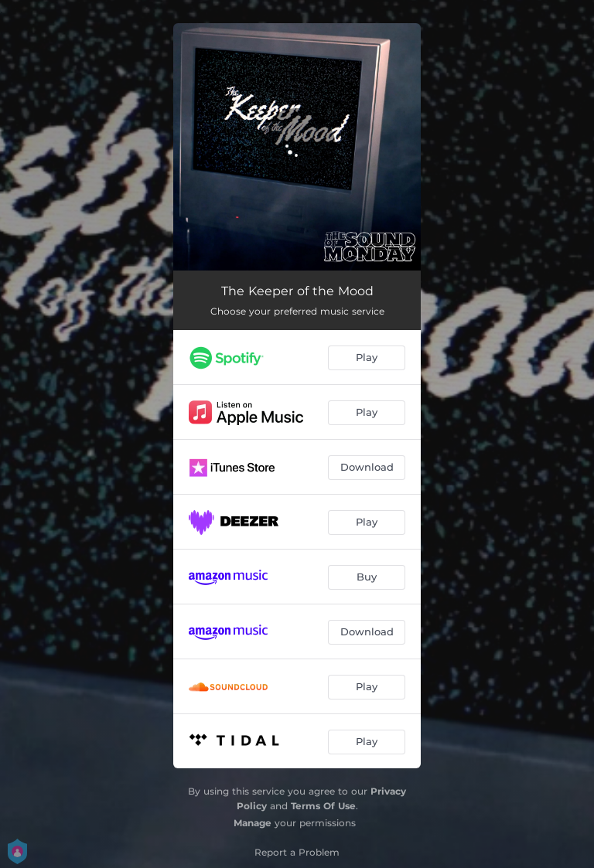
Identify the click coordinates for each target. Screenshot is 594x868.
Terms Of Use (323, 806)
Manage (253, 823)
